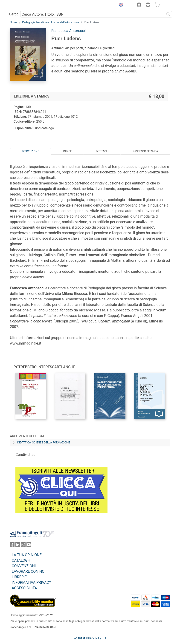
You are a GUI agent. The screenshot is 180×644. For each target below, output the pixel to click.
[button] (120, 6)
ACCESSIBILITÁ (24, 588)
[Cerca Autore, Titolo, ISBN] (92, 14)
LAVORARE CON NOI (29, 571)
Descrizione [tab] (30, 151)
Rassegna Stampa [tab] (145, 151)
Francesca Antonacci (68, 31)
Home (14, 22)
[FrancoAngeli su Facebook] (12, 546)
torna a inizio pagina (90, 637)
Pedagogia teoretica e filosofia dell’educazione (51, 22)
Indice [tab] (67, 151)
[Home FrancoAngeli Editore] (26, 6)
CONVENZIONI (24, 566)
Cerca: (14, 14)
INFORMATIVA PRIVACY (31, 582)
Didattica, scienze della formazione (44, 443)
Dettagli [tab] (102, 151)
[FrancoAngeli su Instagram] (23, 546)
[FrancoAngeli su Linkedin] (18, 546)
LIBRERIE (19, 577)
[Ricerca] (168, 14)
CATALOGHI (22, 560)
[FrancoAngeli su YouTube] (29, 546)
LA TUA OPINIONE (27, 555)
